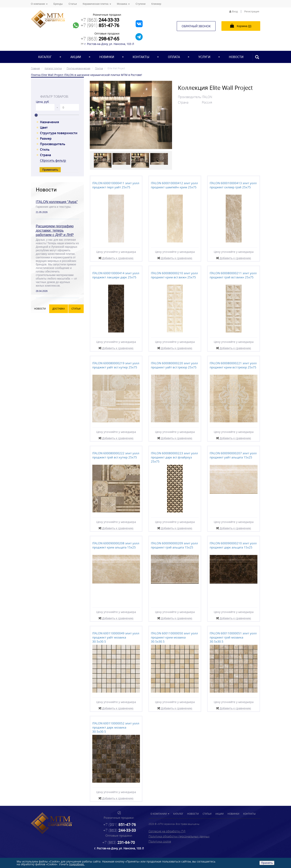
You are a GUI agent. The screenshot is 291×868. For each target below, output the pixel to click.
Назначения (49, 122)
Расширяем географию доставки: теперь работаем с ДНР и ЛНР (55, 230)
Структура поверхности (59, 133)
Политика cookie (160, 841)
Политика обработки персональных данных (179, 836)
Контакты (141, 57)
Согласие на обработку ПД (167, 831)
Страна (45, 155)
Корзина (241, 26)
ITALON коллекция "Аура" (57, 202)
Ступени (141, 4)
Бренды (58, 4)
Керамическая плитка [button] (97, 4)
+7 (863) (100, 20)
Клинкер (156, 4)
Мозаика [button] (123, 4)
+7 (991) (100, 25)
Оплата (174, 57)
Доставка (59, 309)
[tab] (57, 88)
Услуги (204, 57)
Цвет (44, 128)
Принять (267, 863)
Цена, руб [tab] (42, 102)
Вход (233, 11)
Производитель (53, 144)
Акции (76, 57)
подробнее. (77, 864)
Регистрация (252, 11)
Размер (46, 138)
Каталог (45, 57)
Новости (236, 57)
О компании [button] (39, 4)
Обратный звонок (196, 26)
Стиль (45, 149)
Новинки (107, 57)
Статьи (73, 4)
